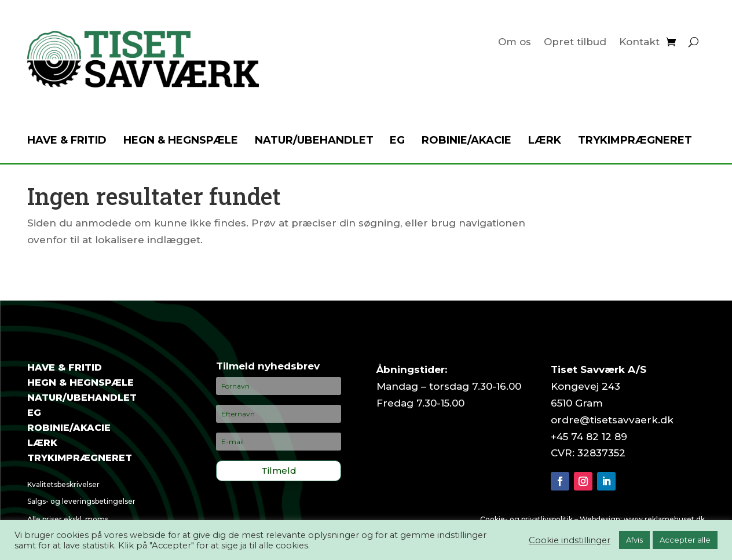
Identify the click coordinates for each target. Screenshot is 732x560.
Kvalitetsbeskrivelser (63, 484)
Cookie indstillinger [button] (570, 540)
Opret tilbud (575, 43)
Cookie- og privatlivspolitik (526, 519)
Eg (397, 141)
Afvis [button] (634, 540)
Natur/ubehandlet (314, 141)
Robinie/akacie (466, 141)
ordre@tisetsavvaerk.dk (612, 420)
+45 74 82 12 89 (589, 437)
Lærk (545, 141)
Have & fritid (67, 141)
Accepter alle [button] (685, 540)
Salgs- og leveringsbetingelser (81, 501)
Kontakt (639, 43)
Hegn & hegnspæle (181, 141)
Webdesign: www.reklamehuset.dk (642, 519)
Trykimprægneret (635, 141)
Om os (515, 43)
